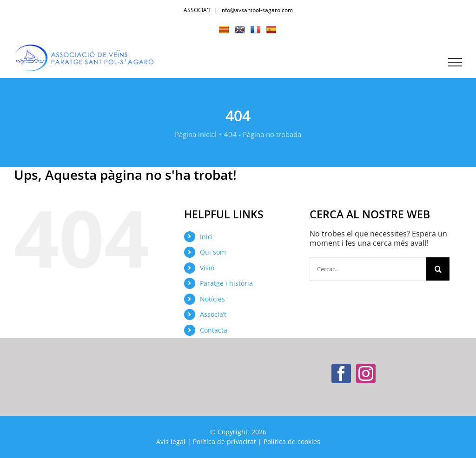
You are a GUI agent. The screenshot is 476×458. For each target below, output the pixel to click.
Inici (206, 237)
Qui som (213, 252)
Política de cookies (292, 442)
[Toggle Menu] (455, 62)
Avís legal (171, 442)
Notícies (212, 299)
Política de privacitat (225, 442)
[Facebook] (341, 373)
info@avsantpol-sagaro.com (257, 10)
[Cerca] (438, 269)
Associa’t (213, 314)
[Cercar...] (368, 269)
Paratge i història (226, 283)
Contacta (214, 330)
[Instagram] (366, 373)
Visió (207, 268)
